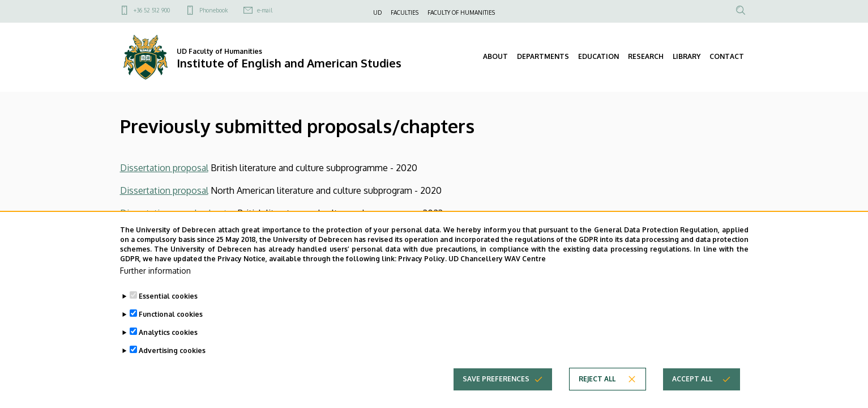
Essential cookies (168, 313)
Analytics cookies (168, 349)
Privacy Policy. (422, 276)
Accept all (692, 396)
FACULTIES (405, 12)
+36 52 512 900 (152, 10)
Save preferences (496, 396)
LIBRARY (687, 56)
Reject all (597, 396)
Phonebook (213, 10)
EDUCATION (598, 56)
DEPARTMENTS (543, 56)
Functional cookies (171, 331)
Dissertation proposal (164, 168)
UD (377, 12)
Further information (155, 288)
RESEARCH (646, 56)
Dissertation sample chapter (178, 213)
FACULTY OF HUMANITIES (461, 12)
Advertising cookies (172, 367)
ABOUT (495, 56)
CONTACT (727, 56)
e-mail (265, 10)
